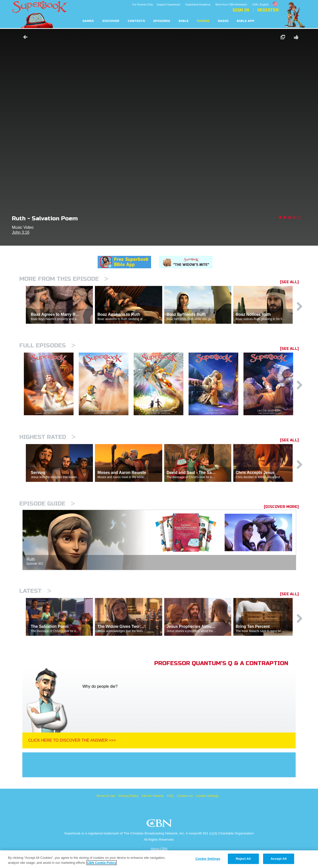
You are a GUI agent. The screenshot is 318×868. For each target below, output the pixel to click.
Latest (35, 591)
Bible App (246, 21)
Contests (136, 21)
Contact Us (185, 796)
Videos (203, 21)
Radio (223, 21)
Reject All (243, 859)
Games (88, 21)
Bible (184, 21)
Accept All (278, 859)
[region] (159, 859)
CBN (160, 825)
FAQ (170, 796)
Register (268, 10)
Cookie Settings (207, 796)
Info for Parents (153, 796)
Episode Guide (47, 504)
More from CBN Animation (231, 4)
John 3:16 (21, 232)
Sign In (241, 10)
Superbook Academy (198, 4)
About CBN (159, 849)
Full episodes (47, 345)
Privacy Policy (129, 796)
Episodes (162, 21)
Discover (111, 21)
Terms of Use (106, 796)
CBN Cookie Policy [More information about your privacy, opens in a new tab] (101, 863)
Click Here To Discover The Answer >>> (72, 740)
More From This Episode (64, 279)
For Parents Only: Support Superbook (156, 4)
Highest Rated (47, 437)
